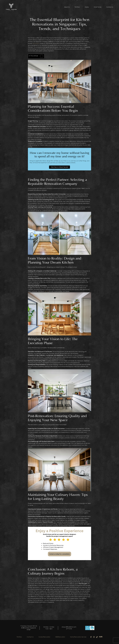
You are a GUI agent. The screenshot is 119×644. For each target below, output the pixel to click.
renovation (36, 44)
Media (87, 7)
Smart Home (98, 7)
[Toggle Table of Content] (41, 56)
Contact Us (110, 7)
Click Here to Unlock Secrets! (59, 167)
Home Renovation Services (78, 637)
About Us (67, 7)
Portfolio (77, 7)
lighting (47, 291)
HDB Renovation (60, 637)
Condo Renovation (44, 637)
